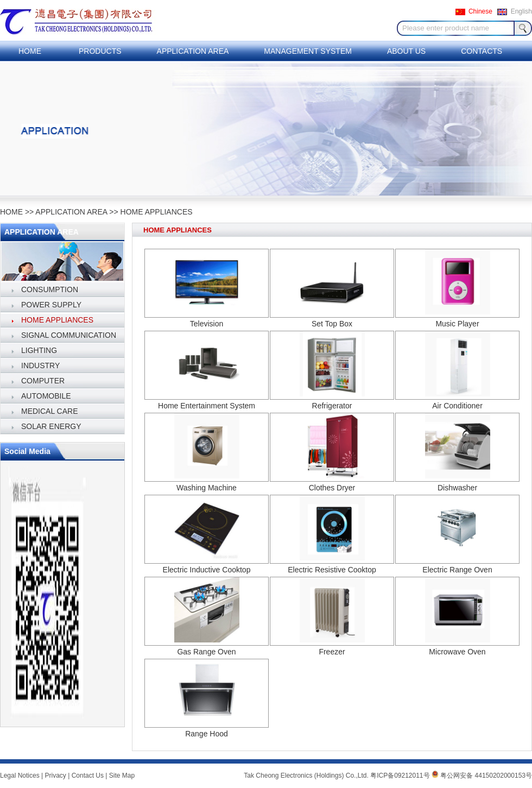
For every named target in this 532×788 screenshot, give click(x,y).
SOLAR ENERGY (51, 426)
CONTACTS (482, 51)
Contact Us (88, 776)
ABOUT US (406, 51)
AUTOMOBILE (46, 396)
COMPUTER (43, 381)
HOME (30, 51)
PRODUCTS (100, 51)
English (521, 11)
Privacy (56, 776)
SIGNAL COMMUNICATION (69, 335)
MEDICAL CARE (50, 411)
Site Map (122, 776)
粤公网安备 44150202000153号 (482, 776)
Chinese (480, 11)
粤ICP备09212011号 (400, 776)
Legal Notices (20, 776)
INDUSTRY (40, 365)
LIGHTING (39, 350)
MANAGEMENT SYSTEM (308, 51)
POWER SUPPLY (51, 305)
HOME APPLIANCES (157, 212)
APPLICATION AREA (193, 51)
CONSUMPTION (50, 289)
